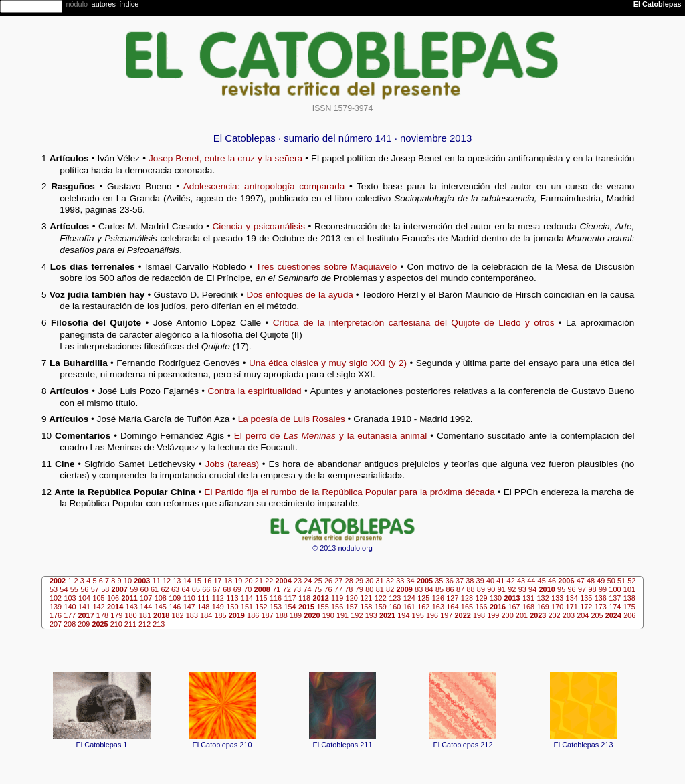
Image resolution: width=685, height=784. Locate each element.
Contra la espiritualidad (254, 391)
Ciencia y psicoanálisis (259, 226)
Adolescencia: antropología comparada (264, 186)
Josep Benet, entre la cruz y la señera (225, 158)
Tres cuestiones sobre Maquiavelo (327, 267)
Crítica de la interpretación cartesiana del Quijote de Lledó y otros (414, 323)
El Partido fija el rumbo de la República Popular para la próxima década (349, 492)
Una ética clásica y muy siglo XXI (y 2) (328, 363)
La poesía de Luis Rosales (292, 419)
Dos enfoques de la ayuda (299, 295)
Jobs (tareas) (232, 464)
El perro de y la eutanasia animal (331, 436)
